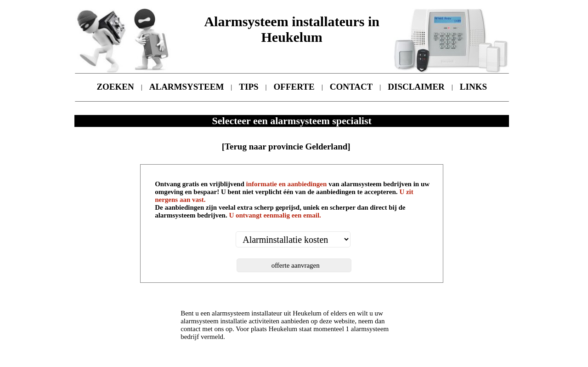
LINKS (473, 87)
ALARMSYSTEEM (187, 87)
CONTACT (351, 87)
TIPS (249, 87)
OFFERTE (294, 87)
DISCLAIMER (416, 87)
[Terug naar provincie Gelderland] (286, 146)
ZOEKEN (115, 87)
